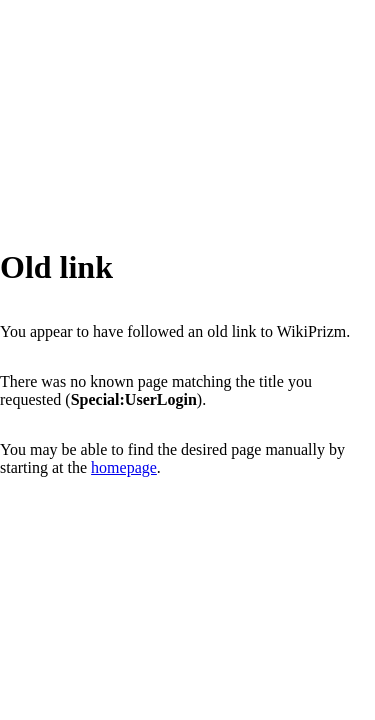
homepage (124, 467)
